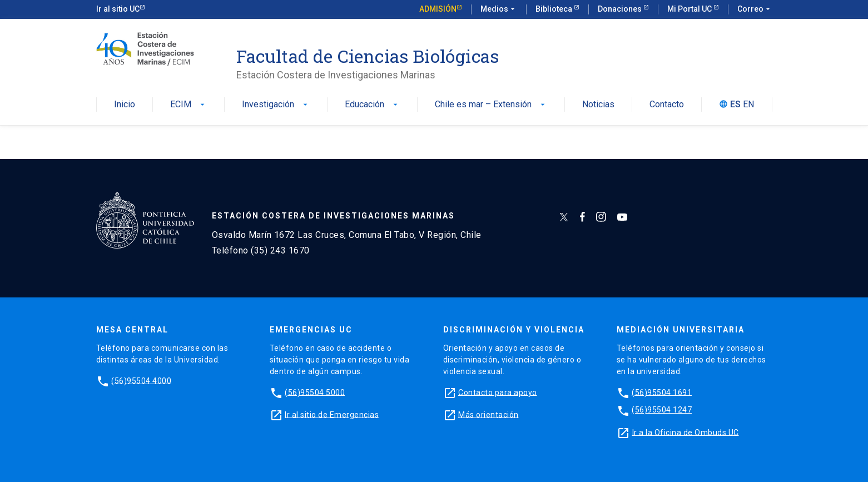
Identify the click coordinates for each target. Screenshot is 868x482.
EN (748, 105)
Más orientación (488, 414)
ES (735, 105)
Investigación (276, 105)
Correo (755, 9)
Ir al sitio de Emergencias (332, 414)
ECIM (189, 105)
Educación (372, 105)
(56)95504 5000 (315, 392)
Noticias (598, 105)
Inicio (125, 105)
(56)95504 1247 (662, 410)
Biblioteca (555, 9)
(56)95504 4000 (141, 380)
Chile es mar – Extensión (491, 105)
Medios (499, 9)
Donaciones (621, 9)
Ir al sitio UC (118, 9)
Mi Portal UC (690, 9)
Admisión (438, 9)
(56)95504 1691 (662, 392)
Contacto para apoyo (498, 392)
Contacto (667, 105)
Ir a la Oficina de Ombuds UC (686, 432)
